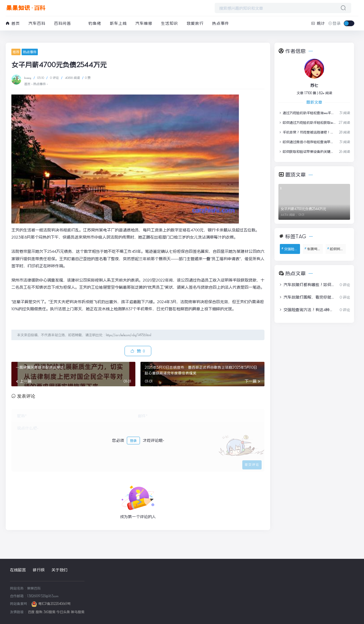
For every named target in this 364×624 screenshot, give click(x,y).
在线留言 (18, 570)
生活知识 (169, 23)
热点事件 (221, 23)
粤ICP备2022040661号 (54, 604)
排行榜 (39, 570)
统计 (318, 23)
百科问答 (63, 23)
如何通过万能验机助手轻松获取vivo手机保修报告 (307, 123)
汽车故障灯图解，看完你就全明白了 (307, 297)
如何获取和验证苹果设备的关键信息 (307, 152)
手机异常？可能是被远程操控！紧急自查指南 (307, 132)
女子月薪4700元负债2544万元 (303, 209)
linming (28, 78)
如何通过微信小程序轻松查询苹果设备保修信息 (307, 142)
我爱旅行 (195, 23)
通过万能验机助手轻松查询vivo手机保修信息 (307, 113)
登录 (133, 441)
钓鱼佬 (95, 23)
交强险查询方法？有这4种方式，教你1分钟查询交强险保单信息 (307, 310)
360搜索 (49, 612)
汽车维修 (144, 23)
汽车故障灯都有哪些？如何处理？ (307, 285)
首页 (13, 23)
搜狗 (39, 612)
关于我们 (59, 570)
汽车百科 (37, 23)
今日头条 (63, 612)
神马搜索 (78, 612)
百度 (31, 612)
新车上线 (118, 23)
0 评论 (54, 78)
